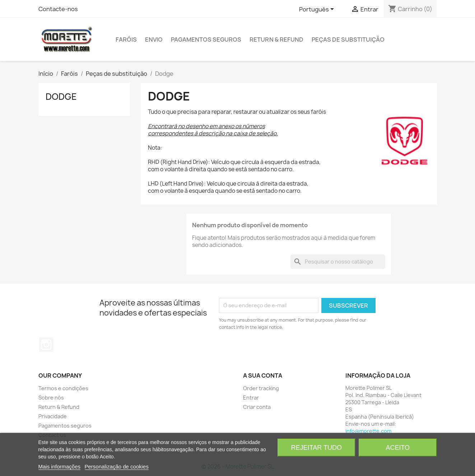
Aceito (398, 448)
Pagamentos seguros (206, 39)
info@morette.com (368, 431)
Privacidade (53, 416)
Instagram (46, 345)
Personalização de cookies (117, 466)
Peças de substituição (348, 39)
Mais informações (60, 466)
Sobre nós (51, 398)
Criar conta (257, 407)
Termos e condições (63, 388)
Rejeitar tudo (316, 448)
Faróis (126, 39)
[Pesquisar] (338, 262)
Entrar (251, 398)
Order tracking (261, 388)
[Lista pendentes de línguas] (318, 10)
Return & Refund (276, 39)
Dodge (61, 97)
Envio (154, 39)
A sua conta (263, 375)
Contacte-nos (58, 9)
